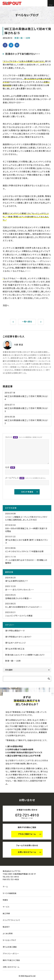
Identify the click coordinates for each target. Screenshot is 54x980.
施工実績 (6, 914)
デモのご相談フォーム (27, 834)
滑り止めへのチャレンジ (16, 643)
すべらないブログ (9, 940)
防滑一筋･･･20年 (22, 38)
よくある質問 (8, 934)
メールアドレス (25, 478)
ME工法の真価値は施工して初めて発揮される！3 (27, 408)
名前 (10, 467)
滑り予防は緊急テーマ (15, 631)
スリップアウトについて (12, 920)
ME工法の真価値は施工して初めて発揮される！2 (27, 420)
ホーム (5, 887)
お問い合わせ (11, 967)
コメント (24, 437)
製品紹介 (6, 927)
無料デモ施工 (11, 960)
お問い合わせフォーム (27, 852)
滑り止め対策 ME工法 (15, 649)
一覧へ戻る (27, 322)
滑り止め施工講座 (10, 947)
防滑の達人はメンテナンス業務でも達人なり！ (25, 655)
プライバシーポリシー (11, 954)
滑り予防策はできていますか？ (18, 637)
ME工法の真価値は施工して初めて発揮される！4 (27, 396)
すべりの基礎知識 (10, 893)
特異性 (5, 900)
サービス (6, 907)
